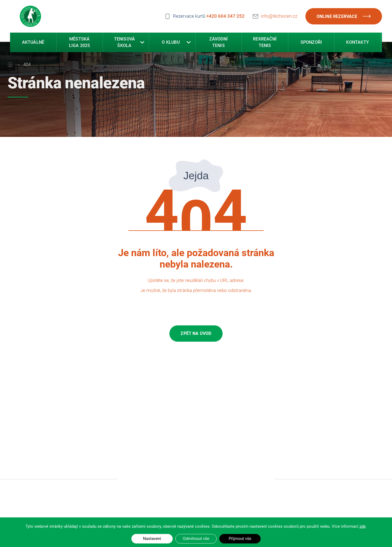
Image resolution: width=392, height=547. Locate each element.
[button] (142, 43)
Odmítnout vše (196, 539)
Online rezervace (344, 16)
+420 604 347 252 (225, 16)
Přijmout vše (240, 539)
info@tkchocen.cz (279, 15)
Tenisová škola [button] (125, 43)
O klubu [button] (171, 43)
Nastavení (152, 539)
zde (363, 526)
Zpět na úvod (196, 333)
